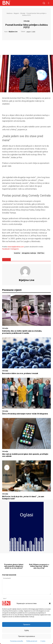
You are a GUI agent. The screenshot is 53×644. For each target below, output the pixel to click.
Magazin (16, 13)
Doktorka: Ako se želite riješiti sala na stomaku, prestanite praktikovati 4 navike (22, 332)
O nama (43, 641)
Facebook (6, 249)
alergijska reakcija (29, 253)
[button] (50, 603)
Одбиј (26, 630)
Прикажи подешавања (26, 636)
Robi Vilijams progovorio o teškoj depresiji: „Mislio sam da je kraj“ (39, 566)
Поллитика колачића (17, 641)
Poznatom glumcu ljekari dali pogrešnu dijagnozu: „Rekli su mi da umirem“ (14, 566)
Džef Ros (41, 253)
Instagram (15, 249)
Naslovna (10, 13)
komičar (17, 253)
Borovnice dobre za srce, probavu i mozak (20, 373)
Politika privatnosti (32, 641)
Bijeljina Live (13, 32)
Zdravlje (23, 13)
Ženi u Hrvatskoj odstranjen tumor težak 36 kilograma (25, 414)
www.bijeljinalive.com (16, 247)
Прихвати (27, 625)
